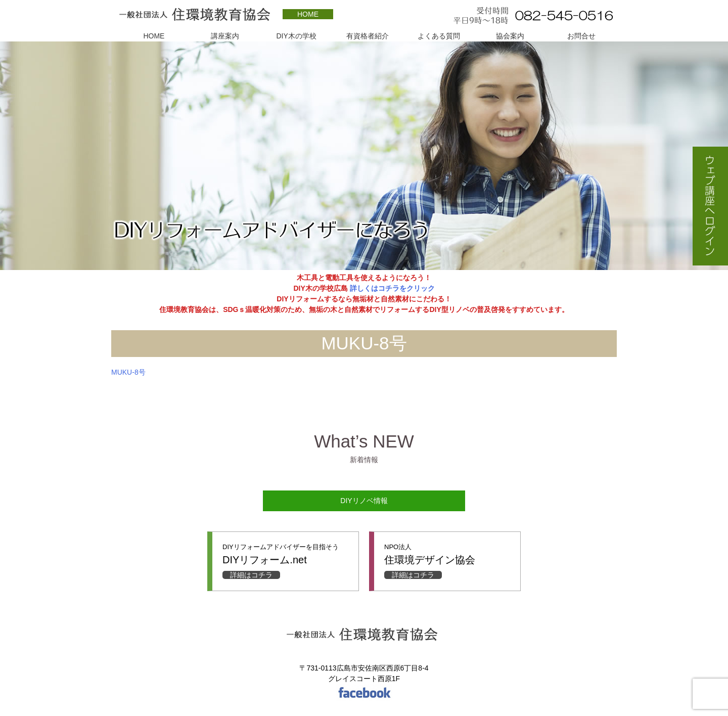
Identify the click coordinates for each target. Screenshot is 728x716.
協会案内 (510, 36)
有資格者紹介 (368, 36)
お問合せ (581, 36)
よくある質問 (439, 36)
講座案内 (225, 36)
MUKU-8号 (128, 372)
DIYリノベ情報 (364, 501)
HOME (308, 14)
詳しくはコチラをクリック (391, 288)
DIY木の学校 (296, 36)
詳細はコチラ (251, 575)
